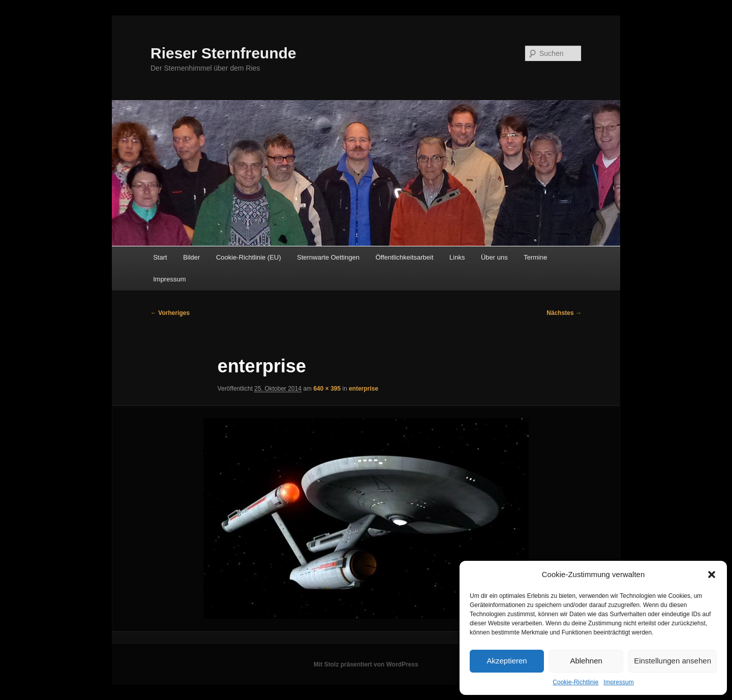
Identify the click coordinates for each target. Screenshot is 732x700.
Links (457, 257)
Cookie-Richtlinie (575, 682)
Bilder (191, 257)
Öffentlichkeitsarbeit (405, 257)
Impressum (618, 682)
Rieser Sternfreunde (223, 53)
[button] (712, 575)
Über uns (494, 257)
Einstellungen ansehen (673, 661)
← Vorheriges (170, 313)
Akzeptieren (507, 661)
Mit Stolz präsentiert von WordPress (366, 664)
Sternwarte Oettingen (328, 257)
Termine (535, 257)
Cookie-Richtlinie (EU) (249, 257)
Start (160, 257)
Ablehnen (586, 661)
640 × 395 (327, 389)
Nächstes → (564, 313)
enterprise (363, 389)
